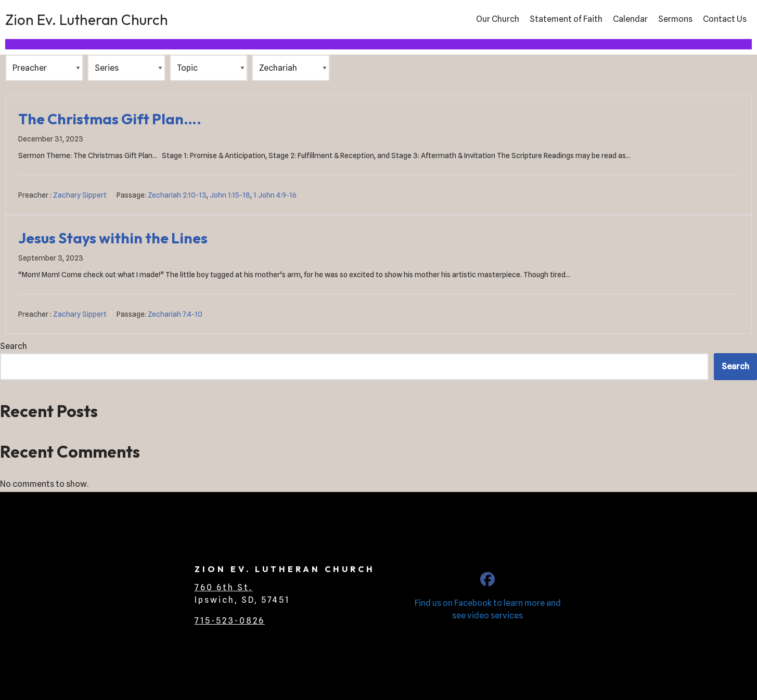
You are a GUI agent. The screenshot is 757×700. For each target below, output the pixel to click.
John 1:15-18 (230, 195)
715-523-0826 (230, 621)
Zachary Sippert (80, 195)
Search (14, 346)
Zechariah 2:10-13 (177, 195)
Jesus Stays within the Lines (113, 238)
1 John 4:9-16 (275, 195)
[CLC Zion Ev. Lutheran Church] (487, 582)
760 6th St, (224, 587)
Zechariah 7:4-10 (175, 314)
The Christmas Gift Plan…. (110, 119)
